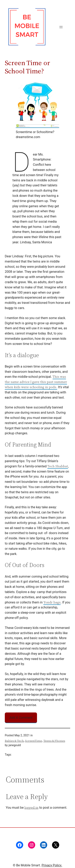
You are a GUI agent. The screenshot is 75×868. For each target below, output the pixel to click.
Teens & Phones (54, 741)
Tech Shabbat (58, 466)
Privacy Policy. (52, 865)
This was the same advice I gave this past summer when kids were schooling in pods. (36, 382)
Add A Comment (21, 718)
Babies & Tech (14, 741)
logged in (31, 807)
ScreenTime (33, 741)
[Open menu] (61, 27)
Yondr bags (52, 602)
